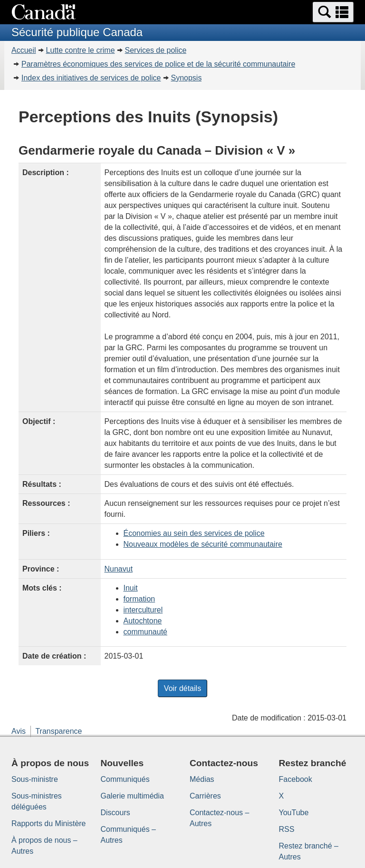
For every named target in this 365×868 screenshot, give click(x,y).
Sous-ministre (35, 779)
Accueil (24, 50)
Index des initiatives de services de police (91, 78)
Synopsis (187, 78)
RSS (287, 829)
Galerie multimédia (132, 796)
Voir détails (182, 688)
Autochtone (143, 621)
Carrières (205, 796)
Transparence (58, 731)
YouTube (294, 813)
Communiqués (125, 779)
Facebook (296, 779)
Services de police (156, 50)
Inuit (131, 588)
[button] (333, 12)
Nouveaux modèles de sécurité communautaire (203, 544)
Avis (19, 731)
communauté (146, 632)
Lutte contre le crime (81, 50)
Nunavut (119, 569)
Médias (202, 779)
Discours (115, 813)
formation (139, 599)
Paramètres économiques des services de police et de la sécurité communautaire (158, 64)
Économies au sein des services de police (194, 533)
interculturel (143, 610)
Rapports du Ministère (49, 824)
